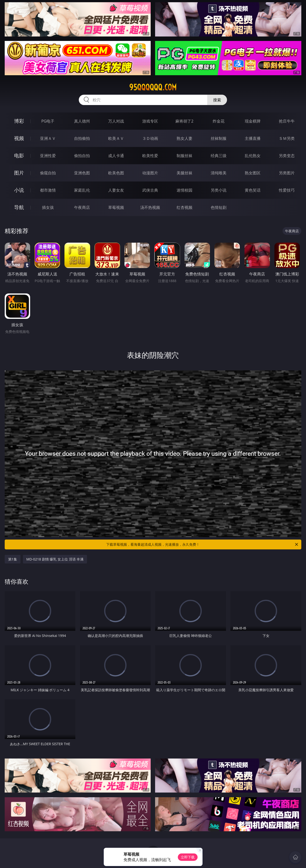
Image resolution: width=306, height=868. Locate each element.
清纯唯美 (219, 173)
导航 (19, 207)
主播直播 (253, 138)
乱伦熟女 (253, 156)
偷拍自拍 (82, 156)
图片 (19, 173)
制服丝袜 (184, 156)
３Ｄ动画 (150, 138)
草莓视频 (116, 207)
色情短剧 (219, 207)
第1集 (13, 559)
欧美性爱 (150, 156)
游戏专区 (150, 121)
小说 (19, 190)
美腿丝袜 (184, 173)
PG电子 (48, 121)
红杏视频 (184, 207)
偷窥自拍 (48, 173)
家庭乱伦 (82, 190)
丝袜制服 (219, 138)
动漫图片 (150, 173)
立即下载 (188, 857)
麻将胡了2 (184, 121)
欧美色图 (116, 173)
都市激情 (48, 190)
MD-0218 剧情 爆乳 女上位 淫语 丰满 (55, 559)
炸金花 (219, 121)
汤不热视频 (150, 207)
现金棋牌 (253, 121)
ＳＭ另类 (287, 138)
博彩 (19, 121)
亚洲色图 (82, 173)
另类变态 (287, 156)
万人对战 (116, 121)
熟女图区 (253, 173)
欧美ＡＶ (116, 138)
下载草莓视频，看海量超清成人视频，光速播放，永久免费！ (203, 544)
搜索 (217, 100)
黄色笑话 (253, 190)
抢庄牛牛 (287, 121)
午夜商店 (82, 207)
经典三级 (219, 156)
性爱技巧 (287, 190)
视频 (19, 138)
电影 (19, 155)
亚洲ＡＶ (48, 138)
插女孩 (48, 207)
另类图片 (287, 173)
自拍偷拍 (82, 138)
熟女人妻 (184, 138)
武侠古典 (150, 190)
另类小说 (219, 190)
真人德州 (82, 121)
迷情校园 (184, 190)
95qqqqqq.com (153, 87)
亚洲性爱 (48, 156)
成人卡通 (116, 156)
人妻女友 (116, 190)
